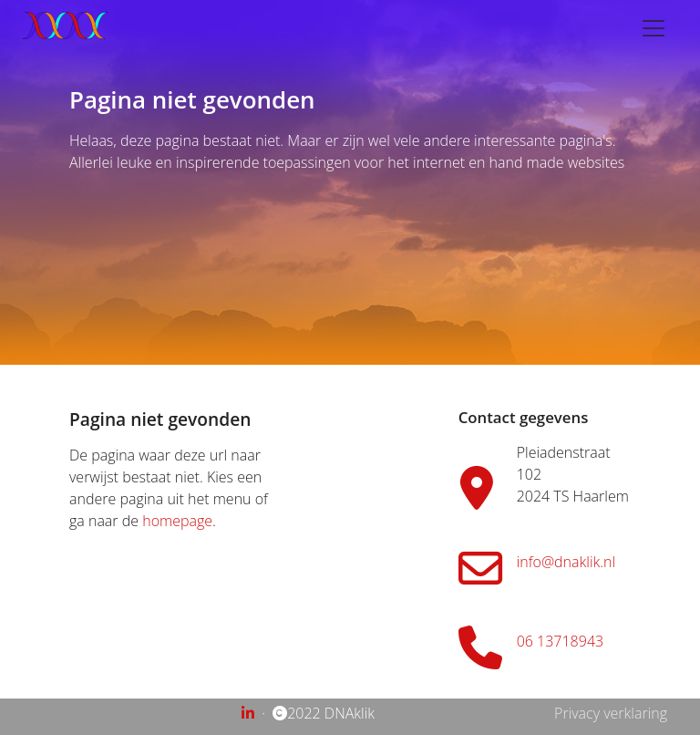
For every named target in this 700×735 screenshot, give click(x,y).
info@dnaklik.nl (566, 562)
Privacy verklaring (611, 713)
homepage (177, 521)
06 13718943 (560, 641)
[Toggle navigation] (654, 28)
